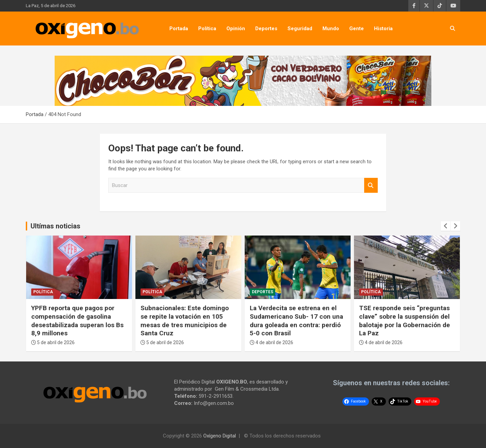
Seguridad (300, 29)
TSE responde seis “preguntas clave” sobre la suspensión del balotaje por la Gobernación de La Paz (405, 321)
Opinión (236, 29)
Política (207, 29)
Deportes (266, 29)
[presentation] (446, 226)
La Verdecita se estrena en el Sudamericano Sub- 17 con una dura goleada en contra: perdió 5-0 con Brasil (296, 321)
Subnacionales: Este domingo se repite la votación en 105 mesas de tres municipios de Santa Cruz (185, 321)
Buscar (371, 185)
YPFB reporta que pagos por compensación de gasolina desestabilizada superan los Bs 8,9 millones (77, 321)
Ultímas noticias (55, 226)
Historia (383, 29)
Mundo (331, 29)
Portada (179, 29)
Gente (357, 29)
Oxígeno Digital (220, 436)
